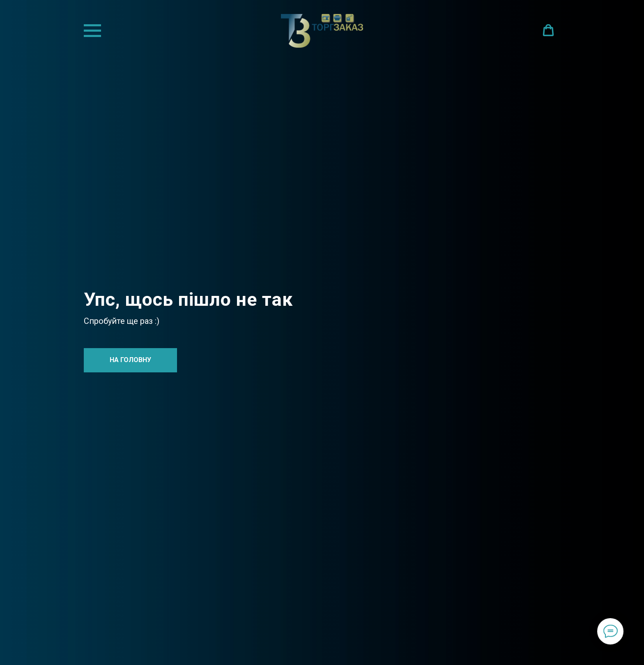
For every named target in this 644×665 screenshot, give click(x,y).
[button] (548, 30)
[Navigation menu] (92, 31)
